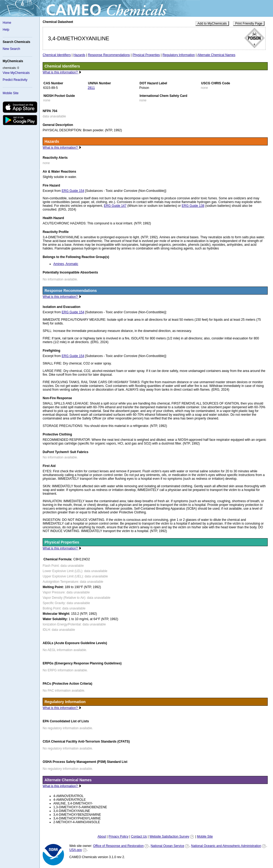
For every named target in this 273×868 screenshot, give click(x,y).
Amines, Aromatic (66, 264)
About (102, 837)
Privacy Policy (119, 837)
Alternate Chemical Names (216, 55)
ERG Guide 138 (193, 206)
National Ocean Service (167, 846)
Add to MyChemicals (212, 23)
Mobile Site (11, 93)
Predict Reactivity (15, 80)
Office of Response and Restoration (118, 846)
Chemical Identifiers (57, 55)
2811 (91, 88)
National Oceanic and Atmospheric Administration (226, 846)
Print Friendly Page (249, 23)
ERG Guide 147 (115, 206)
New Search (11, 49)
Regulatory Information (178, 55)
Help (6, 30)
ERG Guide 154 (73, 191)
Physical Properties (146, 55)
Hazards (79, 55)
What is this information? (61, 72)
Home (7, 23)
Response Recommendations (109, 55)
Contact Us (139, 837)
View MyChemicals (16, 73)
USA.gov (76, 850)
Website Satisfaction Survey (169, 837)
